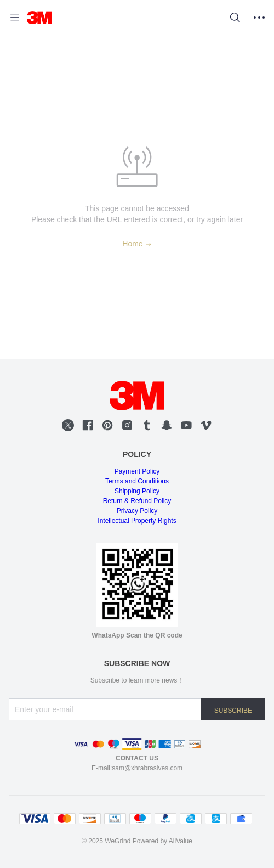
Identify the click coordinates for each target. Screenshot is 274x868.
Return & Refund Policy (137, 501)
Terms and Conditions (137, 481)
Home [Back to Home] (137, 244)
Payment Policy (137, 471)
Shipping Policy (137, 491)
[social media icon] (68, 425)
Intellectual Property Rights (137, 521)
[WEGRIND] (39, 18)
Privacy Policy (137, 511)
